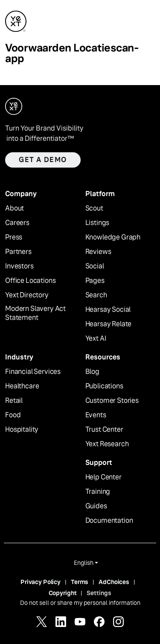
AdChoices (114, 582)
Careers (17, 223)
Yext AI (96, 339)
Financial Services (33, 372)
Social (95, 266)
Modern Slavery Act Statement (35, 313)
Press (14, 237)
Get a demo (43, 160)
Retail (14, 401)
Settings (99, 593)
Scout (94, 208)
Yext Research (107, 444)
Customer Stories (112, 401)
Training (98, 492)
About (15, 208)
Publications (104, 386)
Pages (95, 281)
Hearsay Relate (109, 324)
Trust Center (104, 430)
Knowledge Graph (113, 237)
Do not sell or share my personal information (80, 603)
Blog (92, 372)
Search (96, 295)
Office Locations (30, 281)
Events (96, 415)
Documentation (109, 521)
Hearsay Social (108, 310)
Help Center (103, 477)
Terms (80, 582)
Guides (96, 506)
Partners (18, 252)
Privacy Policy (41, 582)
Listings (97, 223)
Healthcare (22, 386)
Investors (19, 266)
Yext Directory (27, 295)
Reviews (98, 252)
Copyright (63, 593)
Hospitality (22, 430)
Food (13, 415)
